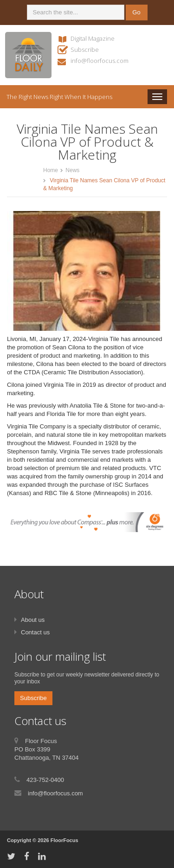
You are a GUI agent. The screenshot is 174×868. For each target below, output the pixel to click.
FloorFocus (64, 840)
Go (136, 12)
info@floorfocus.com (100, 61)
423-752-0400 (45, 780)
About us (33, 620)
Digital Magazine (93, 38)
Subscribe (85, 50)
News (72, 170)
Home (51, 170)
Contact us (35, 632)
